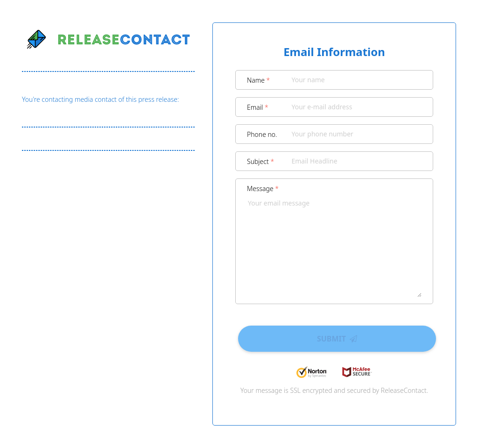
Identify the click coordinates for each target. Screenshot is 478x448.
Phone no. (262, 134)
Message (263, 188)
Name (258, 80)
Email (258, 107)
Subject (260, 161)
